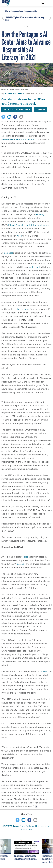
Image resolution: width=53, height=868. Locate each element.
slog (26, 557)
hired (19, 236)
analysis (45, 671)
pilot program (22, 309)
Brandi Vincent (13, 94)
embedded (34, 267)
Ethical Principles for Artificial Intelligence (29, 225)
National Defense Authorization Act (19, 139)
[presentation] (3, 852)
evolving (40, 214)
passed (21, 564)
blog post (8, 253)
